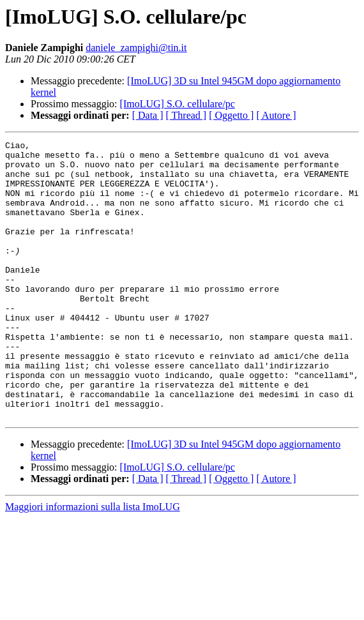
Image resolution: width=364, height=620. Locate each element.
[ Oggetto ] (231, 115)
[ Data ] (148, 115)
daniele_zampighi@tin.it (136, 48)
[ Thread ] (186, 115)
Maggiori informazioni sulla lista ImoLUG (93, 562)
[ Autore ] (276, 115)
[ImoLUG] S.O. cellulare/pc (178, 104)
